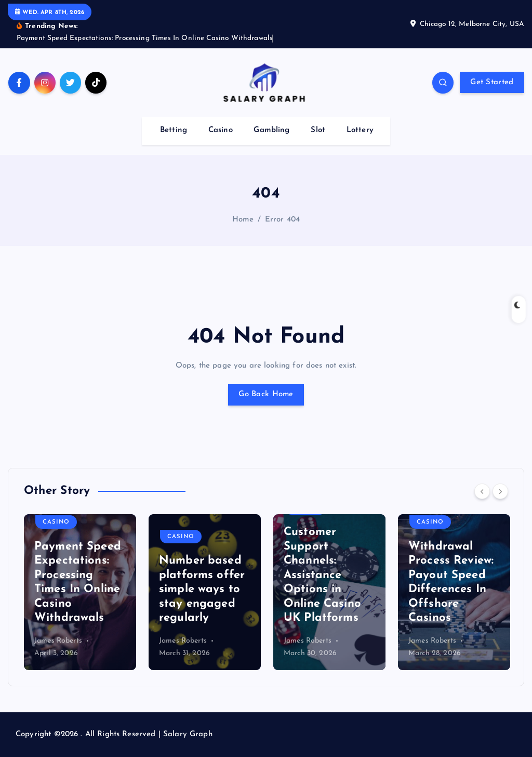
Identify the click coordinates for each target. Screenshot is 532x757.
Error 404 (282, 220)
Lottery (360, 130)
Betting (174, 130)
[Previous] (482, 491)
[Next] (500, 491)
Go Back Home (266, 394)
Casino (221, 130)
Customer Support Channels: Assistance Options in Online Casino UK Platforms (322, 575)
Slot (318, 130)
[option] (80, 592)
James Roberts (58, 641)
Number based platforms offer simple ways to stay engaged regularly (202, 589)
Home (243, 220)
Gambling (271, 130)
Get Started (492, 82)
